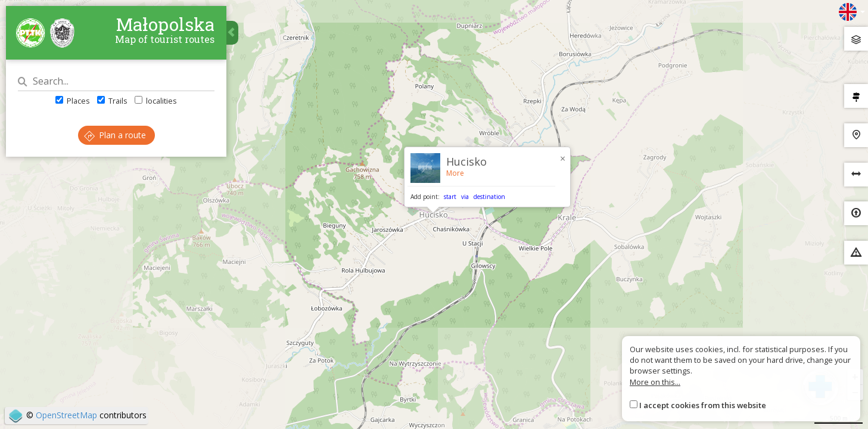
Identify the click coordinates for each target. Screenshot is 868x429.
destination (489, 197)
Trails (112, 101)
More (455, 173)
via (465, 197)
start (450, 197)
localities (156, 101)
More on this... (655, 382)
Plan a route (115, 135)
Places (73, 101)
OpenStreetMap (66, 415)
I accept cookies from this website (703, 405)
